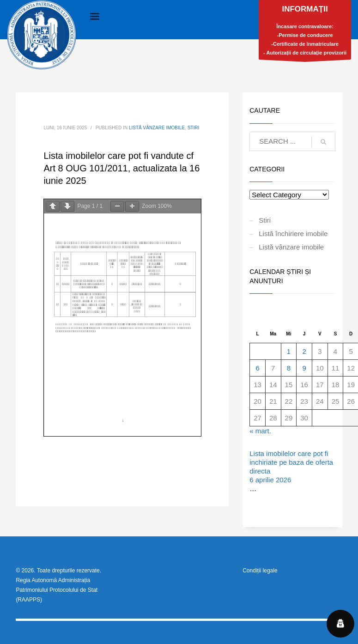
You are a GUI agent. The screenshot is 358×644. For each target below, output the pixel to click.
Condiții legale (260, 571)
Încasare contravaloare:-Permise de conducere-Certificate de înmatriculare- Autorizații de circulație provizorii (305, 32)
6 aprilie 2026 (270, 480)
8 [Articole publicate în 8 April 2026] (289, 368)
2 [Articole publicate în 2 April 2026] (304, 351)
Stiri (194, 128)
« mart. (260, 431)
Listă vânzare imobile (157, 128)
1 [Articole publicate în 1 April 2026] (289, 351)
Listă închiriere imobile (293, 234)
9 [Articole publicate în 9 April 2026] (304, 368)
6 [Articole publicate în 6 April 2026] (257, 368)
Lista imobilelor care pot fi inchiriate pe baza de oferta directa (291, 462)
